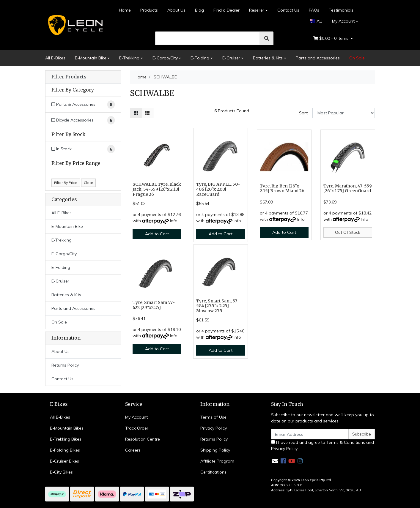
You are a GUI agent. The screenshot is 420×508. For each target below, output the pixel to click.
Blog (199, 10)
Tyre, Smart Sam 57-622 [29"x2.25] (154, 305)
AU (316, 21)
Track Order (137, 428)
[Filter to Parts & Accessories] (83, 105)
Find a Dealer (226, 10)
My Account (136, 417)
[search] (208, 38)
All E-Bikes (55, 58)
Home (125, 10)
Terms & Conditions (346, 442)
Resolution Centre (143, 439)
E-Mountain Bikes (67, 428)
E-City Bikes (61, 472)
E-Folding (200, 58)
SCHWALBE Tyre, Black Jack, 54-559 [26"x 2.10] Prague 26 (157, 189)
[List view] (147, 113)
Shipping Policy (215, 450)
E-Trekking (129, 58)
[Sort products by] (344, 113)
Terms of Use (213, 417)
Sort (303, 113)
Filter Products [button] (69, 77)
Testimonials (341, 10)
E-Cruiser (231, 58)
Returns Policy (65, 365)
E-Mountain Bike (91, 58)
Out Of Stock (348, 232)
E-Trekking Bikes (66, 439)
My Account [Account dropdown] (343, 21)
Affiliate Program (217, 461)
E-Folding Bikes (65, 450)
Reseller (257, 10)
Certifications (213, 472)
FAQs (314, 10)
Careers (133, 450)
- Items (331, 38)
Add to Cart (157, 234)
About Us (176, 10)
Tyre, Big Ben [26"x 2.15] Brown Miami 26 (282, 188)
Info (174, 221)
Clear (88, 183)
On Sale (357, 58)
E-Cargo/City (165, 58)
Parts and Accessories (318, 58)
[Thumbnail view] (136, 113)
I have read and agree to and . (323, 445)
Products (149, 10)
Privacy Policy (214, 428)
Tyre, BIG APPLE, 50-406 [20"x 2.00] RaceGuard (218, 189)
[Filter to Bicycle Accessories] (83, 120)
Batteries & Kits (268, 58)
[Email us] (275, 461)
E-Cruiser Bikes (65, 461)
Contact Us (288, 10)
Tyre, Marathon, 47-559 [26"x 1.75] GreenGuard (348, 188)
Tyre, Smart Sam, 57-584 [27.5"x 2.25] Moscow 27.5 (218, 306)
